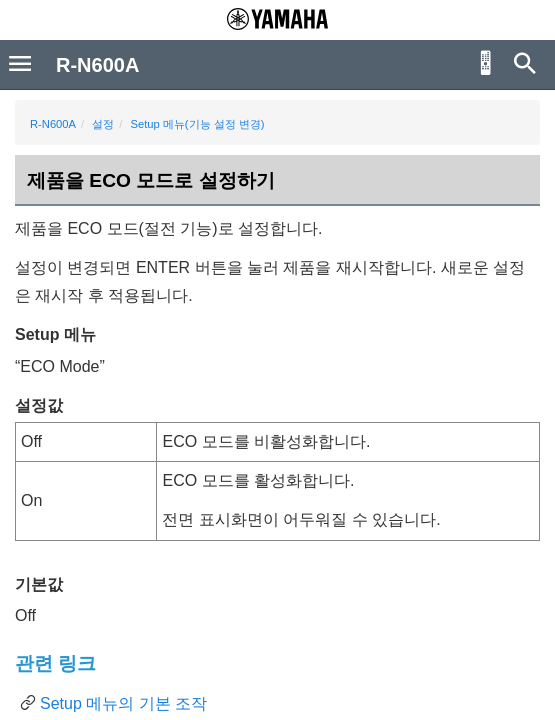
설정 (103, 124)
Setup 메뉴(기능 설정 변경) (197, 124)
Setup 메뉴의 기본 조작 (123, 703)
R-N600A (53, 124)
